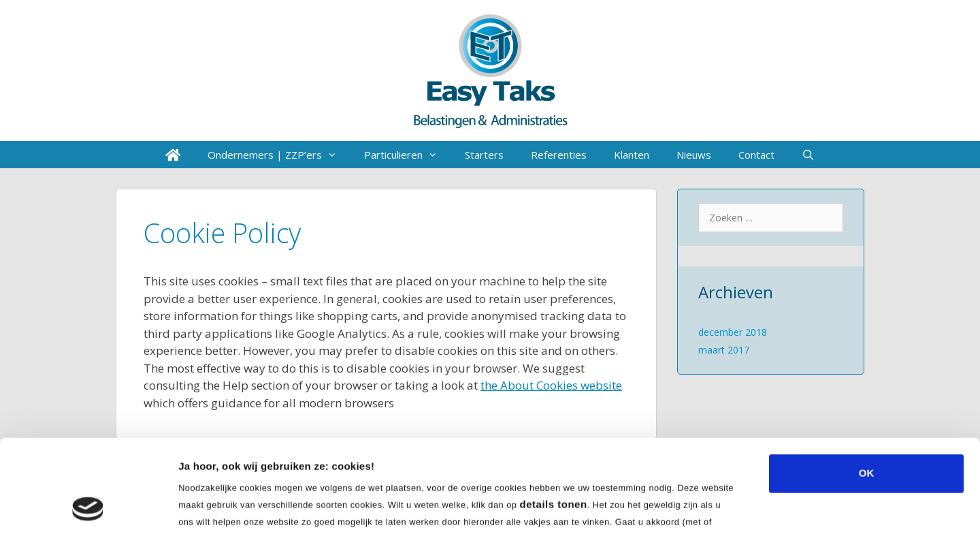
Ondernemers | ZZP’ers (279, 155)
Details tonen (735, 507)
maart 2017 (724, 350)
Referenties (559, 155)
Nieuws (694, 155)
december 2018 (733, 332)
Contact (756, 155)
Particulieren (408, 155)
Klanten (632, 155)
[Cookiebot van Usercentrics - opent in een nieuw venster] (88, 507)
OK (867, 386)
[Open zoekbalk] (808, 155)
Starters (484, 155)
